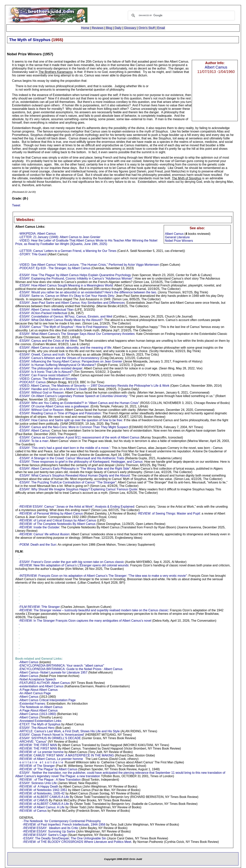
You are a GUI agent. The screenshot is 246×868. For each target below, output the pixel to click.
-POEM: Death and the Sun (37, 545)
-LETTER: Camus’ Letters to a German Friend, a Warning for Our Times (67, 251)
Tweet (16, 205)
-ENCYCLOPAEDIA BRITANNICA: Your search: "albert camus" (61, 666)
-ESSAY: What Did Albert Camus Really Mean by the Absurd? (61, 320)
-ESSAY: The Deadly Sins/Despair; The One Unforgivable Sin (64, 838)
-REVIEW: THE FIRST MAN (38, 745)
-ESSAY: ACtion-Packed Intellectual (43, 313)
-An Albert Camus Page (35, 693)
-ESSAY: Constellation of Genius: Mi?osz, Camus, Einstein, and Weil (65, 317)
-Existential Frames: (32, 704)
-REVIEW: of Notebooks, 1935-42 (42, 793)
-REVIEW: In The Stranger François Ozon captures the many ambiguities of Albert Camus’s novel (85, 621)
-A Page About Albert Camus (38, 690)
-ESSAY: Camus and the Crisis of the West (48, 341)
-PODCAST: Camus (32, 382)
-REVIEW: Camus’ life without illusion (44, 534)
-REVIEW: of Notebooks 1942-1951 (43, 790)
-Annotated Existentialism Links (40, 721)
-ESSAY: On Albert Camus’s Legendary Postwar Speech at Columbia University (73, 396)
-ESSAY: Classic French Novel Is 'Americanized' (51, 735)
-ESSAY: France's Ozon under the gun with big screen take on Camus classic (71, 562)
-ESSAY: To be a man (33, 441)
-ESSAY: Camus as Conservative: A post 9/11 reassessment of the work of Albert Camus (79, 437)
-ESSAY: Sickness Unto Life (38, 783)
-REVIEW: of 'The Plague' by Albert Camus (48, 769)
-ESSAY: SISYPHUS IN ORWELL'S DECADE (50, 738)
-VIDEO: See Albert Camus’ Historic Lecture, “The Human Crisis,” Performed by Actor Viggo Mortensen (89, 265)
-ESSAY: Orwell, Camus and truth (42, 355)
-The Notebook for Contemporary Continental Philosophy (62, 821)
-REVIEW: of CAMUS (33, 800)
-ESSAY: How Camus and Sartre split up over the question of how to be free (70, 420)
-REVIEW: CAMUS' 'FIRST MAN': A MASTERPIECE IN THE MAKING (66, 755)
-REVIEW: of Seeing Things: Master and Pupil (169, 513)
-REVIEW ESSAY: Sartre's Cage (45, 835)
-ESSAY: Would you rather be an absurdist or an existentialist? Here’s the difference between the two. (88, 292)
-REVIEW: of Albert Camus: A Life (42, 807)
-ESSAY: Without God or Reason (41, 393)
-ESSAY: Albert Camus (34, 431)
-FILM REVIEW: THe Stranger (39, 607)
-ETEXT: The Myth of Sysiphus (40, 724)
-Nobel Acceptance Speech (37, 679)
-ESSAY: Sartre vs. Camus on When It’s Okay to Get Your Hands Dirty (66, 296)
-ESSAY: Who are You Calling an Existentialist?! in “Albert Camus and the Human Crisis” (79, 403)
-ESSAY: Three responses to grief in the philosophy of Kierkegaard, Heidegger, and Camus (81, 462)
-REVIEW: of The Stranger (37, 766)
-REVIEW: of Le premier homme (41, 752)
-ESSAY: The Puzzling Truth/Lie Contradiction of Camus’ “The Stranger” (67, 482)
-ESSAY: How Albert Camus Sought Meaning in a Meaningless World (66, 285)
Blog (109, 28)
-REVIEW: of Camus (33, 811)
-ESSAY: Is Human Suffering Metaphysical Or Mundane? (57, 365)
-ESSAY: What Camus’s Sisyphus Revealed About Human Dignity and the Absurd (74, 475)
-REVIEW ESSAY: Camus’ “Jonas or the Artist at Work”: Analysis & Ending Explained (76, 507)
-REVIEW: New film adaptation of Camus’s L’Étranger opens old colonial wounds (74, 565)
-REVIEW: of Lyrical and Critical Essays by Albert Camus (57, 520)
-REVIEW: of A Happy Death (38, 786)
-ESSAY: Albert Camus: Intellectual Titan (46, 310)
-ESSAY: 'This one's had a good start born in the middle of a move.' (64, 448)
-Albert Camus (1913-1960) (37, 714)
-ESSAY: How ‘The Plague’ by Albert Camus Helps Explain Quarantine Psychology (75, 275)
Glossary (130, 28)
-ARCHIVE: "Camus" (33, 742)
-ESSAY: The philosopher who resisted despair (50, 368)
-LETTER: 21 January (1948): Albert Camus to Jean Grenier (59, 237)
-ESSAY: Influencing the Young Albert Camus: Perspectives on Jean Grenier (70, 361)
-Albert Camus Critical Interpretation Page (47, 700)
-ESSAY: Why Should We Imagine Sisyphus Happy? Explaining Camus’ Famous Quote (78, 489)
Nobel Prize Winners (179, 241)
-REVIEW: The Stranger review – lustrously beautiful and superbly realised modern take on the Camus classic (93, 610)
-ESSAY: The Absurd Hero (37, 728)
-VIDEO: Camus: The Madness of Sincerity (48, 379)
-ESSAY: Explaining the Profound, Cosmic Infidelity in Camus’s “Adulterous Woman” (76, 278)
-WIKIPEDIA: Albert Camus (37, 234)
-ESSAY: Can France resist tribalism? (44, 375)
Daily (118, 28)
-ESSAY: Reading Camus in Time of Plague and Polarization (60, 413)
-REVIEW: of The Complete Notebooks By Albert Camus (57, 524)
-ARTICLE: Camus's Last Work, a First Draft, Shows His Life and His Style (69, 731)
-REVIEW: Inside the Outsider (39, 527)
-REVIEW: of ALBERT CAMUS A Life (44, 797)
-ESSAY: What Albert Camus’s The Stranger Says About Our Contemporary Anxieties (77, 334)
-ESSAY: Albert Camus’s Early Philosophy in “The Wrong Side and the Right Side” (74, 469)
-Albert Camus (28, 662)
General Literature (177, 237)
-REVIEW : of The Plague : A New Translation (50, 780)
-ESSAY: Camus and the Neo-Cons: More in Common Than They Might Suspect (73, 427)
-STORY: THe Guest (33, 254)
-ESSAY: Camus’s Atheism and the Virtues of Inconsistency (59, 358)
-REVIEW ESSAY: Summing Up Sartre (49, 831)
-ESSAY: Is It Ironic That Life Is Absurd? (46, 372)
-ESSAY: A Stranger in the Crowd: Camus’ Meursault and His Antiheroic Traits (71, 458)
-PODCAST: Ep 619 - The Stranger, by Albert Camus (54, 268)
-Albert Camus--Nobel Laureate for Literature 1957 (53, 672)
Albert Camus (216, 67)
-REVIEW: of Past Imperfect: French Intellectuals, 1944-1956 (64, 825)
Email (161, 28)
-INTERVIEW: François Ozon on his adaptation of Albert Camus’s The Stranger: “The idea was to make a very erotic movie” (103, 576)
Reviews (98, 28)
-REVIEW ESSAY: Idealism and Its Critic (50, 828)
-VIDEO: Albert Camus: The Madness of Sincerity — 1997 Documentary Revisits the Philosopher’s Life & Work (94, 386)
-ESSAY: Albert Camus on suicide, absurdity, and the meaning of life (65, 348)
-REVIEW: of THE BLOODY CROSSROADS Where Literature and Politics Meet (77, 842)
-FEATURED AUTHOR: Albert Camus (44, 683)
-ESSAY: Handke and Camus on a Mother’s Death (53, 389)
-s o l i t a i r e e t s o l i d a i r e (41, 762)
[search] (181, 16)
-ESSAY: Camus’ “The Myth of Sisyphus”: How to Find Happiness (63, 327)
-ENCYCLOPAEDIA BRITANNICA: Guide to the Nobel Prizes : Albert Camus (71, 669)
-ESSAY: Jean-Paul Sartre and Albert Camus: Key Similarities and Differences (72, 303)
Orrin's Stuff (147, 28)
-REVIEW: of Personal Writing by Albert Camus (51, 513)
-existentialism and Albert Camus (41, 686)
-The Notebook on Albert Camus (41, 707)
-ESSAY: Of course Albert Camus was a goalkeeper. (54, 406)
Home (85, 28)
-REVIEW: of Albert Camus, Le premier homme (51, 759)
